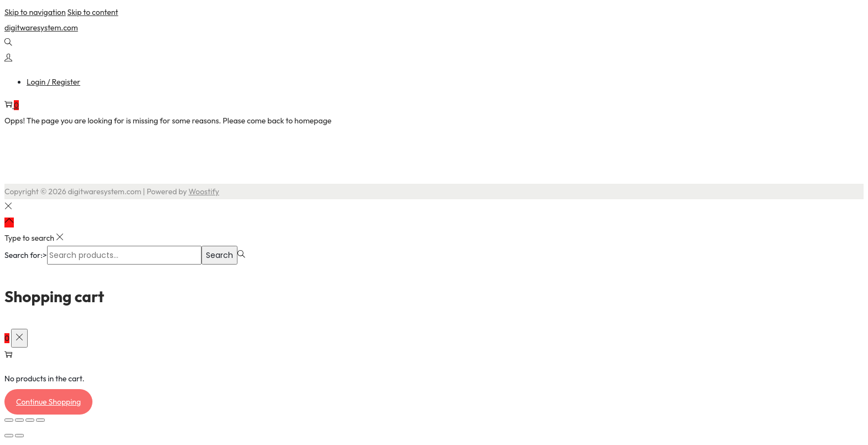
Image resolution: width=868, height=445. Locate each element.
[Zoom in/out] (9, 420)
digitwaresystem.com (41, 28)
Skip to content (93, 12)
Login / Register (53, 82)
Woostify (204, 192)
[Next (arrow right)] (19, 436)
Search (219, 255)
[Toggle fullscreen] (19, 420)
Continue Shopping (48, 402)
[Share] (30, 420)
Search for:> (26, 255)
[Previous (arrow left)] (9, 436)
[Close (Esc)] (40, 420)
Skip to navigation (35, 12)
